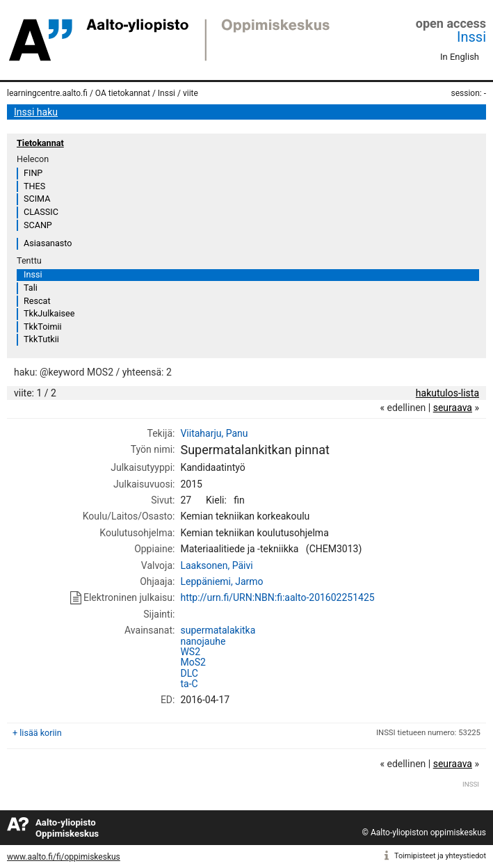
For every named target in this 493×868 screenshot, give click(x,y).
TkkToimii (43, 327)
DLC (189, 673)
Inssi (471, 37)
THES (34, 186)
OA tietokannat (123, 93)
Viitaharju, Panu (214, 433)
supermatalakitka (218, 630)
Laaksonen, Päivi (216, 565)
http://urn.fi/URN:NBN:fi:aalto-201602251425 (277, 597)
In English (460, 57)
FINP (33, 173)
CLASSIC (41, 212)
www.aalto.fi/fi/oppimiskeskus (64, 857)
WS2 (190, 652)
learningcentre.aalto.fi (47, 93)
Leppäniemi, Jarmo (221, 581)
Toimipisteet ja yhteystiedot (440, 856)
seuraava (453, 408)
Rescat (37, 301)
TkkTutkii (41, 339)
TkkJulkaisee (49, 313)
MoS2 (193, 662)
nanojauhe (203, 641)
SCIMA (37, 199)
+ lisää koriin (37, 733)
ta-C (189, 684)
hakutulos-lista (447, 393)
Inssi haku (36, 112)
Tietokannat (40, 143)
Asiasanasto (48, 243)
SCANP (38, 225)
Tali (31, 288)
